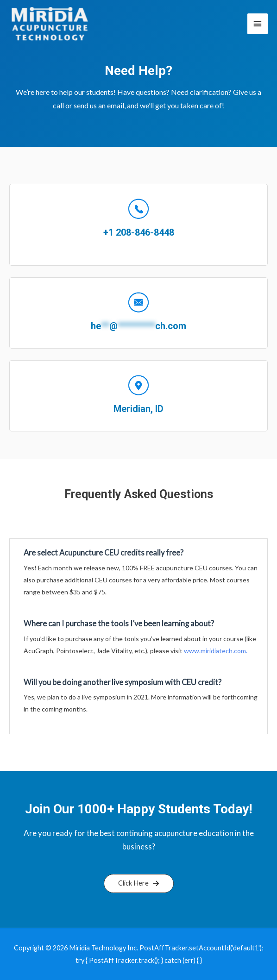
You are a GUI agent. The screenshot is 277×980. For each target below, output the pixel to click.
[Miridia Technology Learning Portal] (50, 24)
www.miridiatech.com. (216, 651)
